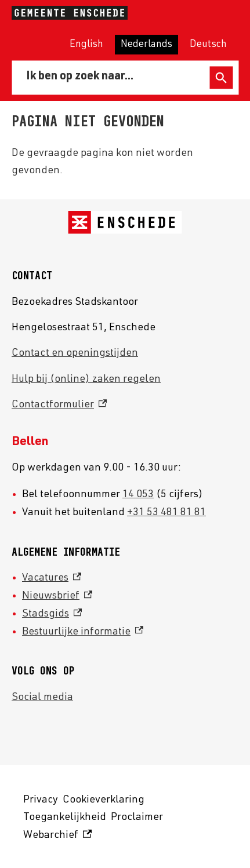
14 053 (138, 495)
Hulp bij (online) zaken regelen (86, 380)
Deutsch (208, 45)
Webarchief (57, 836)
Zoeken (221, 78)
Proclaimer (137, 818)
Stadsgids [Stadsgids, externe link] (52, 614)
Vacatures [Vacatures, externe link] (52, 578)
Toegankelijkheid (65, 818)
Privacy (41, 800)
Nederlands (146, 45)
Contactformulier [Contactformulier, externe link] (59, 405)
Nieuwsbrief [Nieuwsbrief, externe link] (57, 596)
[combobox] (113, 78)
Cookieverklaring (104, 800)
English (86, 45)
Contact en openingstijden (75, 353)
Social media (42, 698)
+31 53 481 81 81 (166, 513)
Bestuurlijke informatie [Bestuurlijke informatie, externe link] (83, 632)
